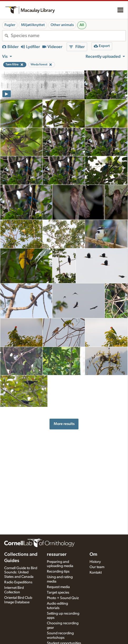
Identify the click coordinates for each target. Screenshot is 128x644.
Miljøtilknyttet (33, 25)
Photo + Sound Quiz (63, 598)
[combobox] (68, 36)
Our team (97, 567)
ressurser (57, 554)
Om (93, 554)
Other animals (62, 25)
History (95, 562)
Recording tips (58, 572)
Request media (58, 587)
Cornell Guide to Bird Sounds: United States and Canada (21, 573)
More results (64, 424)
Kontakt (96, 573)
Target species (58, 593)
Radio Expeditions (18, 582)
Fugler (10, 25)
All (82, 25)
